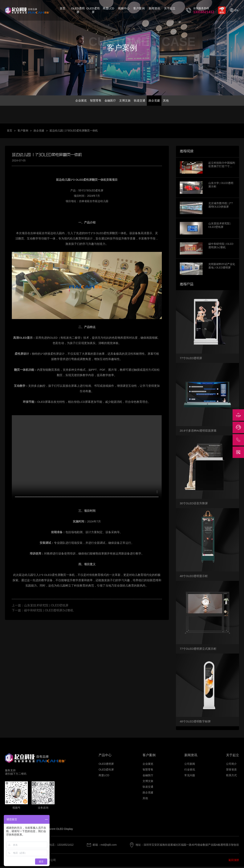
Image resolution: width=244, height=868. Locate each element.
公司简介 (231, 765)
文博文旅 (125, 101)
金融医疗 (108, 101)
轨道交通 (142, 101)
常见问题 (190, 776)
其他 (173, 101)
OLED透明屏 (78, 10)
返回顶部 (234, 861)
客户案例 (139, 8)
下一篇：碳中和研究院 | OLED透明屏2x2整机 (43, 612)
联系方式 (231, 776)
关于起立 (170, 8)
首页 (63, 8)
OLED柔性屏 (93, 10)
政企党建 (159, 101)
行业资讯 (190, 771)
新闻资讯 (154, 8)
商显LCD (108, 8)
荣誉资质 (231, 771)
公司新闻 (190, 765)
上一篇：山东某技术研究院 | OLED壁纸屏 (40, 607)
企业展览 (74, 101)
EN (236, 10)
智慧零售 (91, 101)
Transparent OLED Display (57, 830)
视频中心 (124, 8)
